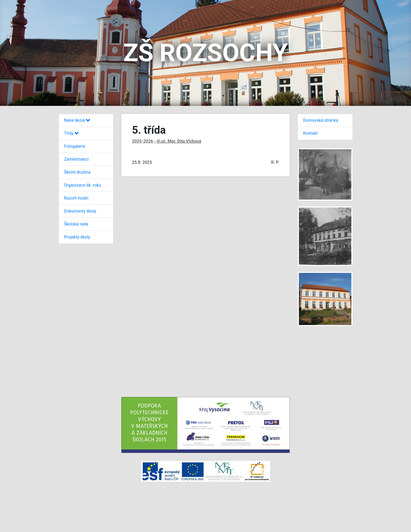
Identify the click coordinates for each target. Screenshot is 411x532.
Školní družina (77, 172)
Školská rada (76, 224)
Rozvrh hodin (76, 198)
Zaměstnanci (76, 159)
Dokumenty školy (80, 211)
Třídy (72, 133)
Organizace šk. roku (83, 185)
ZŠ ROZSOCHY (205, 53)
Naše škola (77, 120)
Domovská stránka (321, 120)
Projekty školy (77, 237)
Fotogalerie (75, 146)
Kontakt (310, 133)
